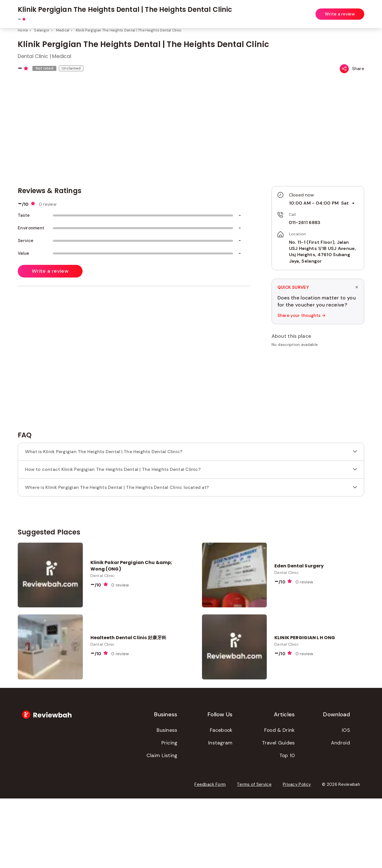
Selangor (42, 30)
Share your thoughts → (301, 316)
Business (167, 800)
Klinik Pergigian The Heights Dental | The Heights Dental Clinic (129, 30)
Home (23, 30)
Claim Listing (162, 825)
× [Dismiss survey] (357, 287)
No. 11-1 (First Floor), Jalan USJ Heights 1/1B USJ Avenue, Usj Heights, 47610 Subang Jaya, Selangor (322, 252)
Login (359, 11)
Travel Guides (278, 812)
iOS (346, 800)
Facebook (221, 800)
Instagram (220, 812)
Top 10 (287, 825)
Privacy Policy (297, 854)
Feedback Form (210, 854)
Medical (63, 30)
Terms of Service (254, 854)
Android (340, 812)
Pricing (169, 812)
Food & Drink (280, 800)
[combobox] (137, 11)
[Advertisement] (318, 460)
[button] (318, 358)
